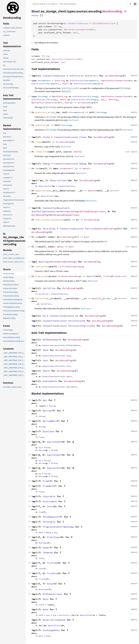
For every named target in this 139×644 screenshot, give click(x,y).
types (71, 11)
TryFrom (52, 563)
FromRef (48, 486)
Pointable (7, 196)
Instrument (8, 185)
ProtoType (53, 537)
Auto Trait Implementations (12, 97)
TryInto (52, 573)
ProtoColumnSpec (10, 288)
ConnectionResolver (55, 208)
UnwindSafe (8, 118)
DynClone (7, 155)
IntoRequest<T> (9, 193)
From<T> (6, 174)
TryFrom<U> (8, 215)
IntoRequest (51, 517)
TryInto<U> (7, 219)
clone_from (42, 152)
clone (39, 142)
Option (68, 29)
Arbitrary (7, 51)
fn (102, 99)
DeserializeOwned (10, 152)
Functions (8, 383)
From (46, 481)
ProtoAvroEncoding (11, 285)
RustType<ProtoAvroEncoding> (14, 77)
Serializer (46, 304)
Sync (5, 110)
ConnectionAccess (78, 23)
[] (42, 15)
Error (114, 191)
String (58, 26)
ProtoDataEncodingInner (13, 300)
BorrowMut (49, 421)
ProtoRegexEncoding (11, 307)
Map (54, 96)
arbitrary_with (44, 112)
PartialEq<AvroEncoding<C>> (14, 73)
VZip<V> (6, 222)
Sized (52, 406)
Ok (108, 298)
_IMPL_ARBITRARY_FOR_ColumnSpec (14, 357)
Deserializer (47, 196)
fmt (37, 168)
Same (46, 548)
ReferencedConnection (64, 215)
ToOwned (7, 211)
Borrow (47, 411)
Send (5, 107)
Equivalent (54, 442)
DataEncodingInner (11, 334)
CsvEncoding (8, 277)
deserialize (42, 191)
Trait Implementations (12, 45)
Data (5, 144)
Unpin (5, 114)
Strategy (43, 96)
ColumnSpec (8, 330)
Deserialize (58, 180)
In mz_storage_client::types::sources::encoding (14, 239)
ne (37, 247)
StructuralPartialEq (11, 88)
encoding (95, 11)
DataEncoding (9, 281)
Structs (7, 269)
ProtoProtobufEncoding (12, 303)
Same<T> (7, 207)
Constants (8, 349)
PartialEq (49, 229)
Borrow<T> (7, 137)
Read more (74, 120)
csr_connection (9, 32)
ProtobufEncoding (10, 315)
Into (50, 506)
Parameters (44, 80)
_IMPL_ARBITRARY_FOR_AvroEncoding (14, 353)
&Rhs (60, 247)
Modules (8, 250)
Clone (5, 54)
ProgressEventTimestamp (13, 200)
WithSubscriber (9, 226)
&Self (77, 152)
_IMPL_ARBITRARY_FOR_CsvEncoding (14, 360)
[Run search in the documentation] (80, 4)
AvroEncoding (12, 18)
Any (5, 133)
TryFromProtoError (114, 276)
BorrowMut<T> (9, 141)
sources (82, 11)
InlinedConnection (103, 23)
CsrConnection (81, 29)
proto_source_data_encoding (14, 262)
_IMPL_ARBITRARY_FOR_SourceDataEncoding (14, 375)
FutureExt (7, 181)
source (35, 15)
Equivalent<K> (9, 159)
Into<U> (6, 189)
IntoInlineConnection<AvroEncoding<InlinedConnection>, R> (14, 69)
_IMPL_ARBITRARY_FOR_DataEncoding (14, 364)
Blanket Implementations (12, 127)
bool (76, 33)
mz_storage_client (53, 11)
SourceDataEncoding (11, 337)
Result (87, 168)
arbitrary (41, 125)
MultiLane (43, 589)
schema (6, 35)
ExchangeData (9, 170)
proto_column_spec (11, 254)
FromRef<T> (8, 178)
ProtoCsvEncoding (10, 292)
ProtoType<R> (9, 204)
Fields (6, 24)
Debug (6, 58)
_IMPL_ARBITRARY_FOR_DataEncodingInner (14, 368)
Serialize (7, 80)
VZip (50, 584)
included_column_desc (12, 387)
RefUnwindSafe (9, 103)
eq (37, 237)
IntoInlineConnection (46, 211)
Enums (7, 326)
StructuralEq (8, 84)
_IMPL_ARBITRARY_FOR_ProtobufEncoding (14, 372)
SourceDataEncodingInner (14, 341)
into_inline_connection (49, 220)
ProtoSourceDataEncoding (14, 311)
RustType (44, 262)
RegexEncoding (9, 318)
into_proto (42, 266)
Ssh (63, 345)
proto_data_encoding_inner (14, 258)
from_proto (42, 276)
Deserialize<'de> (10, 62)
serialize (41, 298)
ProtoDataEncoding (11, 296)
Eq (4, 65)
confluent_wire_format (12, 28)
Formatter (65, 168)
